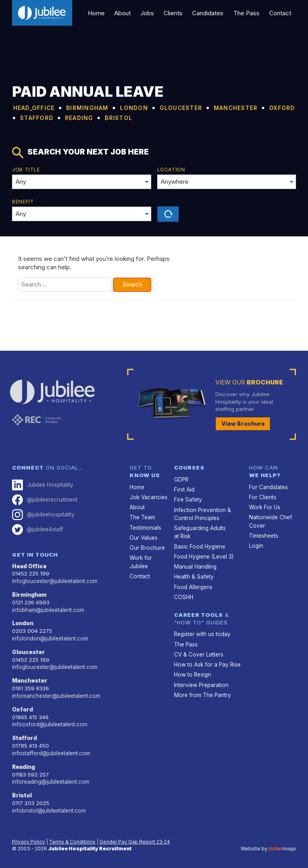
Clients (175, 13)
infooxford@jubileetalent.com (49, 723)
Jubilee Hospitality (42, 485)
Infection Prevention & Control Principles (202, 513)
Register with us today (202, 633)
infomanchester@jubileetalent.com (56, 694)
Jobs (150, 13)
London (23, 622)
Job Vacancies (148, 497)
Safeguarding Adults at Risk (200, 531)
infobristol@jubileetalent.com (48, 808)
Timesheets (264, 535)
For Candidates (268, 487)
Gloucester (28, 651)
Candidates (210, 13)
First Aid (184, 489)
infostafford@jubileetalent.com (51, 751)
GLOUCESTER (213, 107)
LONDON (158, 107)
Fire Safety (188, 499)
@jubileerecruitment (45, 499)
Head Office (29, 565)
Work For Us (264, 507)
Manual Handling (195, 565)
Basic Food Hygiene (199, 545)
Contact (281, 13)
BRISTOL (239, 117)
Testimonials (145, 527)
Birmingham (29, 594)
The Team (142, 517)
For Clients (262, 497)
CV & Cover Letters (198, 653)
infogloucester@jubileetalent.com (54, 580)
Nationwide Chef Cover (270, 521)
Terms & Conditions (72, 839)
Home (101, 13)
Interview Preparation (201, 683)
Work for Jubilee (140, 561)
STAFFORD (144, 117)
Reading (24, 765)
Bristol (22, 793)
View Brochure (243, 424)
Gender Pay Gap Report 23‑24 (135, 839)
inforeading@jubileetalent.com (50, 780)
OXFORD (96, 117)
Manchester (30, 679)
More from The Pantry (202, 693)
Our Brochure (147, 547)
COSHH (183, 596)
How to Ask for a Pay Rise (207, 663)
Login (256, 545)
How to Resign (192, 673)
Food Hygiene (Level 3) (203, 555)
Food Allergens (193, 585)
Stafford (25, 736)
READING (194, 117)
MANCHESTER (41, 117)
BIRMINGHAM (104, 107)
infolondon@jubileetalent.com (49, 637)
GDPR (181, 479)
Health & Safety (194, 575)
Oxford (22, 708)
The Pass (247, 13)
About (126, 13)
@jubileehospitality (43, 514)
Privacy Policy (28, 839)
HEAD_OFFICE (40, 107)
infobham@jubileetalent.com (48, 609)
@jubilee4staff (37, 529)
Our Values (143, 537)
